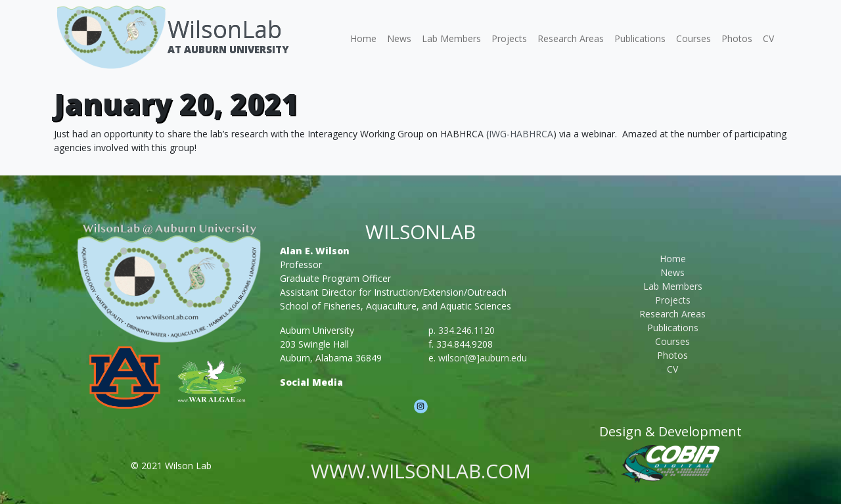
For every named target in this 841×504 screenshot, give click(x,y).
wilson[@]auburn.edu (483, 358)
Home (363, 38)
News (399, 38)
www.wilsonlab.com (421, 471)
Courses (693, 38)
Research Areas (571, 38)
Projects (509, 38)
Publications (640, 38)
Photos (737, 38)
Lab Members (451, 38)
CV (768, 38)
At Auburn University (228, 49)
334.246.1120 (466, 330)
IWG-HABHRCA (521, 134)
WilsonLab (225, 29)
